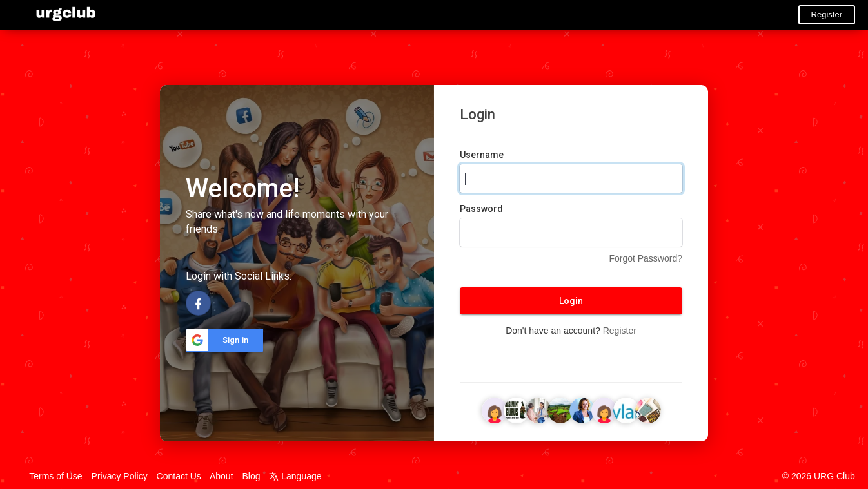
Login (571, 301)
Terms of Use (55, 476)
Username (482, 155)
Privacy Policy (120, 476)
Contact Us (179, 476)
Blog (251, 476)
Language (295, 476)
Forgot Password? (646, 258)
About (222, 476)
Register (827, 14)
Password (481, 209)
